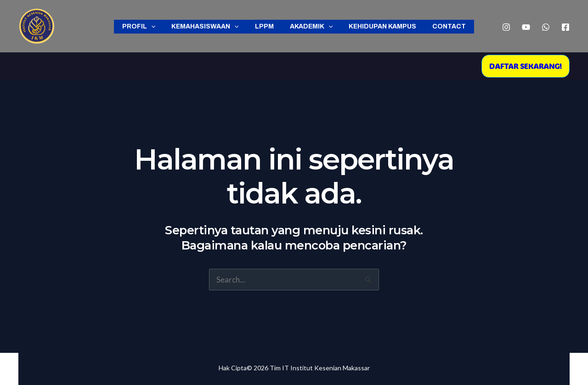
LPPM (266, 26)
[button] (526, 66)
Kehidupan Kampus (378, 26)
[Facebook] (565, 27)
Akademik (309, 27)
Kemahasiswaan (210, 27)
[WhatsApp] (546, 27)
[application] (159, 27)
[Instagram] (506, 27)
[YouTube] (526, 27)
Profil (147, 27)
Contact (441, 26)
